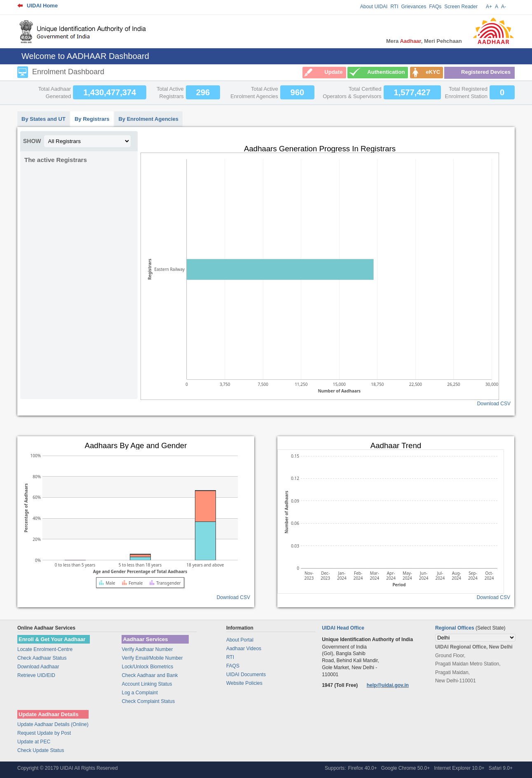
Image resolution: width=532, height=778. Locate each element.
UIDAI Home (42, 6)
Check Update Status (41, 750)
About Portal (240, 640)
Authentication (386, 72)
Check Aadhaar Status (42, 658)
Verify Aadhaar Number (147, 649)
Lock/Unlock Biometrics (147, 667)
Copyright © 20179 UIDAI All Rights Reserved (68, 768)
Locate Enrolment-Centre (45, 649)
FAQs (435, 7)
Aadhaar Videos (244, 649)
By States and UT (43, 119)
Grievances (414, 7)
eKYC (433, 72)
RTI (394, 7)
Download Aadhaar (38, 667)
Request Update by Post (44, 733)
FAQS (233, 666)
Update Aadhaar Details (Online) (53, 724)
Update (333, 72)
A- (504, 7)
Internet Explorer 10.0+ (459, 768)
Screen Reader (461, 7)
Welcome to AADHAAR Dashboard (85, 56)
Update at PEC (34, 742)
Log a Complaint (139, 693)
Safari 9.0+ (501, 768)
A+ (489, 7)
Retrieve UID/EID (36, 675)
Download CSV (494, 404)
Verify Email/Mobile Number (152, 658)
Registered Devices (486, 72)
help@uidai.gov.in (388, 685)
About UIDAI (374, 7)
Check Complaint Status (148, 701)
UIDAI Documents (246, 675)
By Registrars (92, 119)
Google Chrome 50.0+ (405, 768)
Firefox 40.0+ (362, 768)
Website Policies (244, 683)
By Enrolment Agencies (148, 119)
